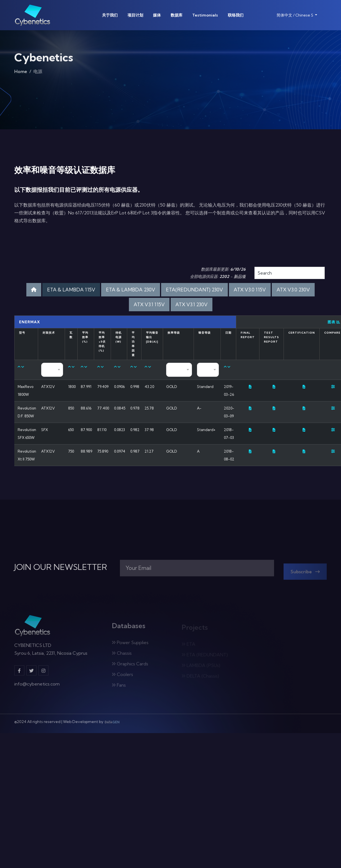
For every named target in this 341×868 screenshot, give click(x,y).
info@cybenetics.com (37, 686)
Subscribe (305, 574)
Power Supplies (130, 645)
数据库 (177, 15)
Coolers (122, 677)
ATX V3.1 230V (192, 304)
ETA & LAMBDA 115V (71, 290)
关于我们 (110, 15)
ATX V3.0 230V (293, 290)
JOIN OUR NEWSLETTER (61, 567)
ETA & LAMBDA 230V (131, 290)
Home (21, 73)
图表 (334, 322)
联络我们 (236, 15)
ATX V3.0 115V (250, 290)
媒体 (157, 15)
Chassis (122, 655)
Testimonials (205, 15)
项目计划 (135, 15)
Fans (119, 687)
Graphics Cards (130, 666)
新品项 (240, 277)
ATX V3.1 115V (149, 304)
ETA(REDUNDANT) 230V (194, 290)
